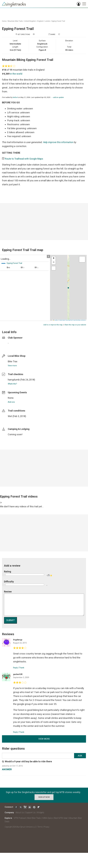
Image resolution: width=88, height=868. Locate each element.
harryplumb (14, 380)
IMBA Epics (47, 818)
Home (4, 21)
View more (12, 366)
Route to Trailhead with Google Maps (24, 159)
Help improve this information (58, 142)
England (40, 21)
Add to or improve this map (53, 325)
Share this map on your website (75, 325)
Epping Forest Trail (58, 21)
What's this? (12, 384)
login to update (14, 420)
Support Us (30, 813)
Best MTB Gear (61, 818)
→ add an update (57, 97)
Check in (64, 34)
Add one (11, 402)
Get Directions (24, 34)
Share (53, 34)
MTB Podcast (20, 818)
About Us (20, 813)
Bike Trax (13, 361)
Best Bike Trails (34, 818)
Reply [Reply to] (15, 668)
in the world (16, 74)
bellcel (15, 97)
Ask (80, 756)
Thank (22, 668)
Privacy (46, 827)
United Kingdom (30, 21)
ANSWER (7, 769)
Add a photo (40, 34)
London (47, 21)
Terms (40, 827)
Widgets (40, 813)
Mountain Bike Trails (15, 21)
